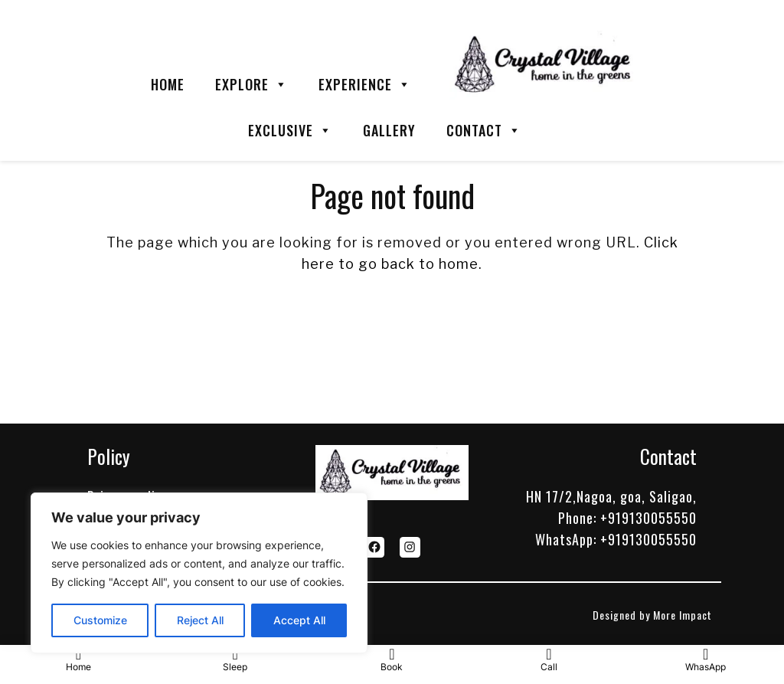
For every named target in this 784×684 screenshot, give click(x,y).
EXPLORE (252, 84)
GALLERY (389, 130)
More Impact (683, 615)
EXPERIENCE (365, 84)
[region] (199, 573)
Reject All (200, 620)
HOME (168, 84)
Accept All (299, 620)
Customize (100, 620)
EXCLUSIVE (290, 130)
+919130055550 (648, 518)
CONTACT (484, 130)
